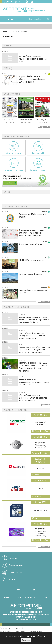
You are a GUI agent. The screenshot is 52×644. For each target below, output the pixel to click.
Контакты (13, 579)
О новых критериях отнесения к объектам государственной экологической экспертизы (32, 233)
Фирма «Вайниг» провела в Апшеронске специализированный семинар (33, 59)
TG (32, 2)
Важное (7, 598)
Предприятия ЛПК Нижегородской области (33, 215)
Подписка (13, 558)
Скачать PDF (10, 122)
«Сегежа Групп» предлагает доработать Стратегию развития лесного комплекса (33, 398)
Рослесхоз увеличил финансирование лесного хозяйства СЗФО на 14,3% (34, 382)
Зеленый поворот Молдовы (31, 274)
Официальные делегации (38, 170)
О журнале (44, 598)
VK (27, 2)
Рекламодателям (16, 565)
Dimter (14, 32)
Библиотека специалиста (14, 153)
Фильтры (9, 36)
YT (34, 590)
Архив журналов (16, 572)
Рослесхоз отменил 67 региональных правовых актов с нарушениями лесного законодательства (34, 350)
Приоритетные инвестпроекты (14, 170)
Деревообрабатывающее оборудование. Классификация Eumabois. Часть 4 (32, 79)
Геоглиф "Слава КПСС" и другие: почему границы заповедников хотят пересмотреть (32, 336)
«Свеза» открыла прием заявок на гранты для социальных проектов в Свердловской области (34, 320)
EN (19, 2)
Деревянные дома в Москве (31, 244)
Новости (17, 598)
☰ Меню (9, 19)
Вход (10, 2)
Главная (5, 32)
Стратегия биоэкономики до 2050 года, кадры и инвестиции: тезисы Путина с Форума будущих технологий (33, 367)
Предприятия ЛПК (38, 153)
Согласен (26, 640)
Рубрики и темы (30, 598)
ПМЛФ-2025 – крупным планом (32, 260)
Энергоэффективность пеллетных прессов (33, 291)
